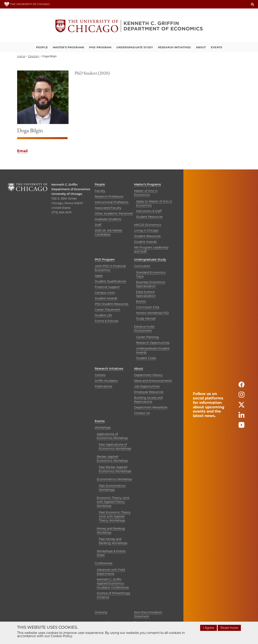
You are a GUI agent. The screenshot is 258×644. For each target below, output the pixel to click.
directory (34, 56)
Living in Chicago (146, 230)
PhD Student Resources (112, 304)
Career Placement (107, 310)
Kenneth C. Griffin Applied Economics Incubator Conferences (113, 583)
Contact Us (142, 413)
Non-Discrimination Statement (148, 614)
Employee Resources (149, 392)
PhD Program (100, 47)
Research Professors (109, 196)
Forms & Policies (107, 321)
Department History (148, 375)
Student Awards (145, 242)
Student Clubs (146, 358)
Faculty (100, 191)
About (201, 47)
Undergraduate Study (135, 47)
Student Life (103, 315)
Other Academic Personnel (114, 213)
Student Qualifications (110, 281)
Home (21, 56)
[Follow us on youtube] (241, 427)
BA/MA (141, 302)
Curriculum (142, 266)
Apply (99, 276)
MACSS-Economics (148, 225)
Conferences (104, 563)
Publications (104, 386)
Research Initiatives (174, 47)
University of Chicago (67, 194)
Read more (229, 628)
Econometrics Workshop (114, 479)
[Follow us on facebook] (241, 386)
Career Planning (147, 337)
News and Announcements (153, 381)
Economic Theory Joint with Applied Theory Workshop (113, 502)
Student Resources (149, 217)
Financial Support (107, 287)
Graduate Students (108, 219)
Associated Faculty (108, 208)
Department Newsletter (151, 407)
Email (22, 151)
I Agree (209, 628)
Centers (100, 375)
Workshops (103, 428)
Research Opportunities (153, 343)
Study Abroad (146, 318)
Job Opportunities (147, 386)
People (42, 47)
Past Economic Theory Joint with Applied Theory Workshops (115, 516)
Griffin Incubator (106, 381)
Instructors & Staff (149, 211)
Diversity (101, 612)
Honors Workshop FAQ (152, 313)
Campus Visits (105, 293)
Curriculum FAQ (148, 307)
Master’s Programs (68, 47)
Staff (98, 225)
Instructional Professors (112, 202)
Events (216, 47)
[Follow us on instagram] (241, 396)
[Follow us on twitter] (241, 406)
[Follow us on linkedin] (241, 417)
